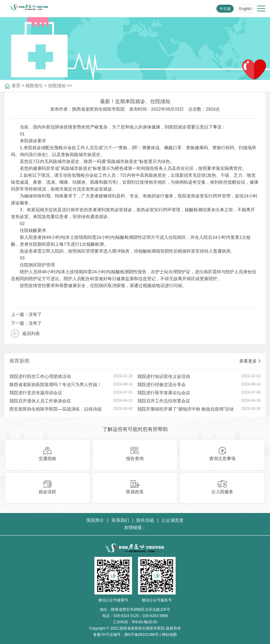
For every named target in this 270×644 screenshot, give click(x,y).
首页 (16, 86)
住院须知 (57, 86)
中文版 (225, 9)
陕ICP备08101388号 (142, 635)
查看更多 (250, 361)
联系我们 (120, 520)
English (245, 9)
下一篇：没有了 (26, 323)
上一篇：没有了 (26, 314)
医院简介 (95, 520)
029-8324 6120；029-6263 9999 (141, 616)
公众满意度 (172, 520)
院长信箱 (145, 520)
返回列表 (31, 333)
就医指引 (34, 86)
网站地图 (169, 635)
